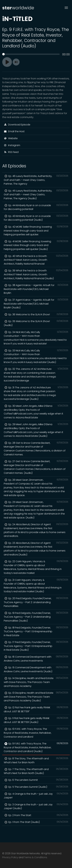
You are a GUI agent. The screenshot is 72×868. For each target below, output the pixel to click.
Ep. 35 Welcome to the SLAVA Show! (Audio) (36, 323)
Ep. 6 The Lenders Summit (36, 780)
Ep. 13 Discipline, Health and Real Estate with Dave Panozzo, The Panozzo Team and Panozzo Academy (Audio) (36, 697)
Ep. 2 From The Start (36, 815)
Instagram (12, 145)
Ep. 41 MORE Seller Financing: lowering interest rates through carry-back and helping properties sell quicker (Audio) (36, 245)
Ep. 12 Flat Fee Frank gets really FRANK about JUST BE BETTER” (36, 709)
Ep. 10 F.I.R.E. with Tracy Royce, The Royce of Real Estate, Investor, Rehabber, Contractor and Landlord (36, 733)
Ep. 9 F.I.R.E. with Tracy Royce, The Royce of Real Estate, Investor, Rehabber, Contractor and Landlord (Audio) (36, 747)
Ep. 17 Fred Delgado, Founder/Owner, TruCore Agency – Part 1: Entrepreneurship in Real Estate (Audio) (36, 646)
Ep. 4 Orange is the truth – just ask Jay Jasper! (36, 796)
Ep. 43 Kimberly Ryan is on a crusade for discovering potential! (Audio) (36, 218)
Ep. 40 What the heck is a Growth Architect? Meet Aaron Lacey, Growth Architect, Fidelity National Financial (36, 260)
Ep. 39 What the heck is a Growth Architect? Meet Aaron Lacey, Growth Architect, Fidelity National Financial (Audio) (36, 274)
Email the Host (14, 131)
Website (11, 138)
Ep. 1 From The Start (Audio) (36, 822)
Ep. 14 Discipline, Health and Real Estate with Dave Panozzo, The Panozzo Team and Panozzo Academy (36, 682)
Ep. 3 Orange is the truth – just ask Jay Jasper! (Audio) (36, 806)
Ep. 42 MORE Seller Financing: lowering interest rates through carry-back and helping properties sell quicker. (36, 231)
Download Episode (17, 125)
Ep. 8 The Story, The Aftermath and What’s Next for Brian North (36, 760)
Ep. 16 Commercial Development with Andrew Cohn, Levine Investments (36, 659)
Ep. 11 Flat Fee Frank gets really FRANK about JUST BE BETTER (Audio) (36, 720)
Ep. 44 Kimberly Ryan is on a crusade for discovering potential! (36, 207)
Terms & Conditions (36, 857)
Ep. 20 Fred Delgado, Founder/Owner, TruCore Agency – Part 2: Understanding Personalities (36, 602)
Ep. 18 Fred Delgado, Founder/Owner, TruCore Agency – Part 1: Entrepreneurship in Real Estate (36, 631)
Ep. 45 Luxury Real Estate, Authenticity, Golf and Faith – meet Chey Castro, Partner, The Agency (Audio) (36, 194)
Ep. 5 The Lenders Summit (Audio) (36, 787)
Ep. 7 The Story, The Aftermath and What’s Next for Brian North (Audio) (36, 771)
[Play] (7, 62)
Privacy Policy (10, 857)
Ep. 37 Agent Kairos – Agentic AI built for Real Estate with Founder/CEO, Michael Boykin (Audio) (36, 304)
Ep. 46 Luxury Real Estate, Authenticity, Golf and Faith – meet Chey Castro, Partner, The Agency (36, 180)
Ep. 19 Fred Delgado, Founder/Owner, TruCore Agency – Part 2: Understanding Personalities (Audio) (36, 617)
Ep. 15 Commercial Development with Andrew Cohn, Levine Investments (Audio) (36, 669)
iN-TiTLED (17, 19)
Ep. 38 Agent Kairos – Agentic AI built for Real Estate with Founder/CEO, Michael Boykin (36, 289)
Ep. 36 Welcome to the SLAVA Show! (36, 314)
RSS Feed (11, 152)
